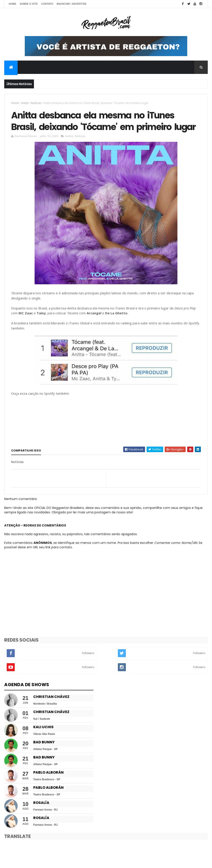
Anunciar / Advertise (71, 4)
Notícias (36, 103)
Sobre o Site (29, 4)
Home (12, 4)
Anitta (25, 103)
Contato (47, 4)
